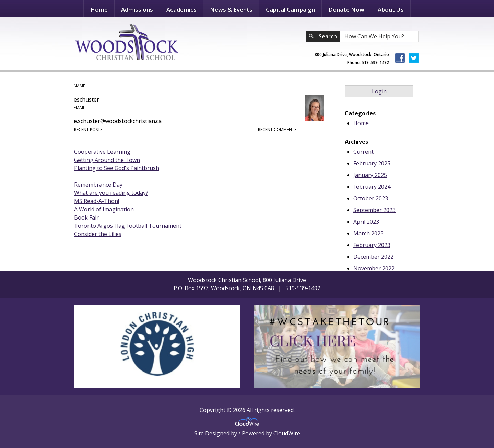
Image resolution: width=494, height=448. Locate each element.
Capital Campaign (290, 9)
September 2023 (374, 210)
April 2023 (366, 222)
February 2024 (372, 187)
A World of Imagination (104, 209)
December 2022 (373, 257)
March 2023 (368, 233)
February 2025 (372, 163)
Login (379, 91)
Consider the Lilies (98, 234)
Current (363, 152)
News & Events (231, 9)
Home (99, 9)
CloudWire (287, 433)
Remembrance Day (98, 185)
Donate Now (346, 9)
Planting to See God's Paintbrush (117, 168)
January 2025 (370, 175)
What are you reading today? (111, 193)
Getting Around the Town (107, 160)
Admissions (137, 9)
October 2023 (371, 198)
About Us (391, 9)
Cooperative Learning (102, 152)
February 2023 (372, 245)
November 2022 (374, 268)
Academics (181, 9)
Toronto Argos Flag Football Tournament (128, 226)
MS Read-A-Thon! (97, 201)
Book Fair (86, 217)
